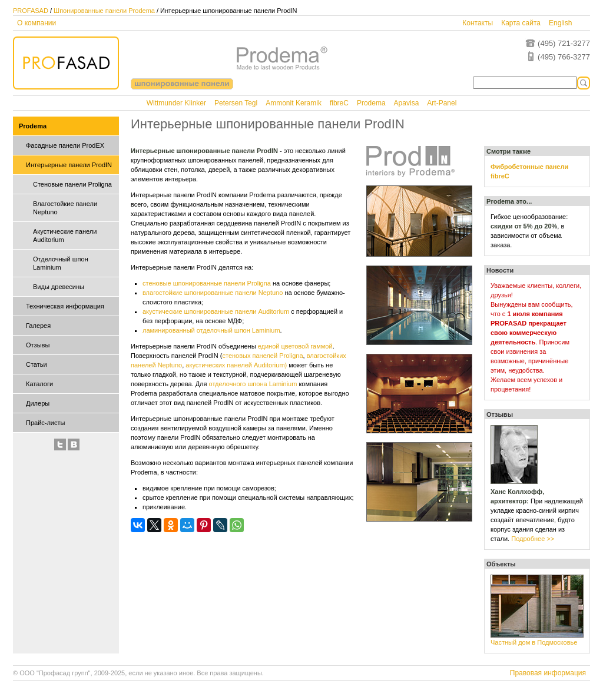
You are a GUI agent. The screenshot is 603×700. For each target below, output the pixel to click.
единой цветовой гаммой (295, 346)
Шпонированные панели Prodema (104, 11)
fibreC (339, 103)
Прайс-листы (45, 423)
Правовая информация (548, 673)
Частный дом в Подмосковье (534, 642)
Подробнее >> (533, 539)
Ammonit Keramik (294, 103)
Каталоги (39, 384)
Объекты (501, 564)
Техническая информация (65, 306)
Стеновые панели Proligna (72, 184)
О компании (37, 23)
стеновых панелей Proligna (262, 356)
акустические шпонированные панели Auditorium (216, 311)
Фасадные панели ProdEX (65, 145)
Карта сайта (521, 23)
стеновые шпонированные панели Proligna (207, 283)
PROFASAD (31, 11)
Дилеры (38, 403)
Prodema (371, 103)
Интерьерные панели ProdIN (69, 165)
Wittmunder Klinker (176, 103)
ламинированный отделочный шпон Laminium (211, 330)
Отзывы (38, 345)
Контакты (478, 23)
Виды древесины (59, 287)
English (560, 23)
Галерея (38, 326)
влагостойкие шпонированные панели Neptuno (213, 293)
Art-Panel (442, 103)
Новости (500, 270)
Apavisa (407, 103)
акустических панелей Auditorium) (236, 365)
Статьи (37, 364)
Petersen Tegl (236, 103)
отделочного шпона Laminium (253, 384)
